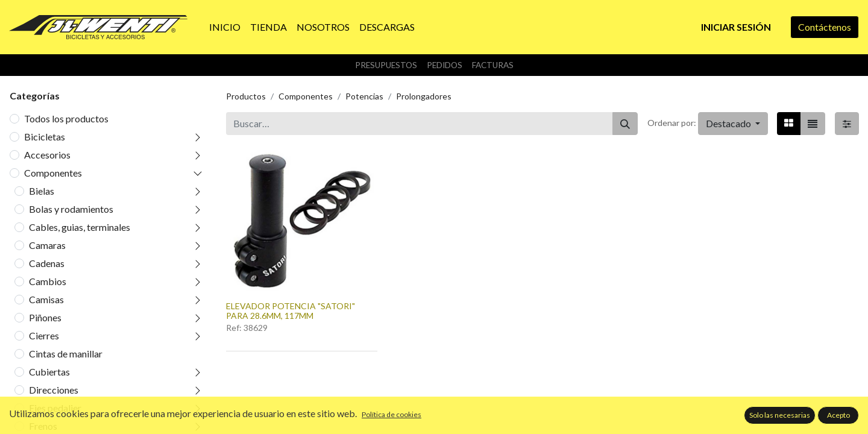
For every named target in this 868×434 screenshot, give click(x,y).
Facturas (493, 65)
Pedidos (445, 65)
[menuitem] (225, 27)
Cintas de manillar (66, 354)
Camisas (46, 299)
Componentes (53, 173)
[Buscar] (625, 124)
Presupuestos (386, 65)
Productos (246, 96)
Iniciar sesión (736, 27)
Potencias (364, 96)
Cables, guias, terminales (80, 227)
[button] (733, 124)
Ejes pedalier (55, 408)
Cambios (48, 281)
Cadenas (47, 263)
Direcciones (54, 390)
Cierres (44, 335)
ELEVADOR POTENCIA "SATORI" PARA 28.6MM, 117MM (291, 311)
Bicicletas (45, 137)
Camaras (47, 245)
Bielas (42, 191)
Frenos (43, 426)
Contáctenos (825, 27)
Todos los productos (66, 118)
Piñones (45, 317)
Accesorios (47, 155)
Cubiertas (49, 372)
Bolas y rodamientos (71, 209)
